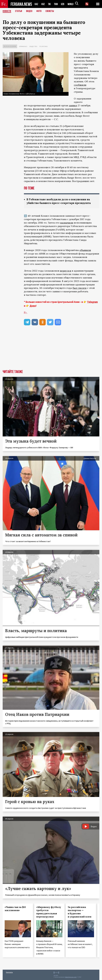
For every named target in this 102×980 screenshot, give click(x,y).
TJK (50, 4)
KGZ (43, 4)
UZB (63, 4)
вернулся (66, 271)
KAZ (36, 4)
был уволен (79, 288)
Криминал (23, 46)
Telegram (92, 302)
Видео (29, 11)
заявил (73, 105)
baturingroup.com (71, 977)
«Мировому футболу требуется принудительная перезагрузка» (49, 912)
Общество (33, 46)
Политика (43, 46)
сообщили (80, 85)
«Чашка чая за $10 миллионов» (15, 909)
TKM (56, 4)
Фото (39, 11)
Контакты (9, 972)
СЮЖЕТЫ (50, 11)
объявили (85, 250)
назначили (67, 223)
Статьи (19, 11)
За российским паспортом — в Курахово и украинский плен (80, 912)
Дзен (33, 306)
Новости (7, 11)
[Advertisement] (51, 350)
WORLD (71, 4)
